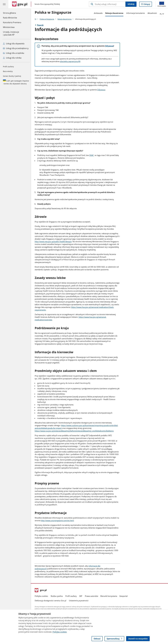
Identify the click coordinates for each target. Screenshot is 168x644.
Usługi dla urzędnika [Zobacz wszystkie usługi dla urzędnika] (14, 53)
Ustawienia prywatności (79, 601)
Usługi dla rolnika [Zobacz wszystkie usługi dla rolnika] (12, 58)
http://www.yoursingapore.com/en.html (58, 521)
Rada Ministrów (10, 18)
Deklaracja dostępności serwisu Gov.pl (51, 601)
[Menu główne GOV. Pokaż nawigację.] (4, 4)
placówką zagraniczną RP (71, 61)
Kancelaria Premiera (12, 22)
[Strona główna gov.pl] (20, 4)
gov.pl (41, 590)
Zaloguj (147, 5)
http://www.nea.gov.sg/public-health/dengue (54, 241)
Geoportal (124, 596)
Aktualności (153, 13)
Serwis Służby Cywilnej (12, 76)
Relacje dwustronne (115, 13)
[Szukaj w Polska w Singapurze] (107, 4)
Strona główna (12, 13)
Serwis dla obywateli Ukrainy (16, 82)
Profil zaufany (8, 67)
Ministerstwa (9, 27)
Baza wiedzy (8, 71)
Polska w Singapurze (54, 12)
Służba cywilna (57, 596)
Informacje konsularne (136, 13)
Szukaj (131, 4)
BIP (81, 596)
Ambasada (99, 13)
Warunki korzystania (109, 596)
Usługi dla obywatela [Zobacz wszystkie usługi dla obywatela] (14, 44)
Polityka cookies (42, 596)
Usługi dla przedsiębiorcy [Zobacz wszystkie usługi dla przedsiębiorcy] (16, 48)
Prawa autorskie (92, 596)
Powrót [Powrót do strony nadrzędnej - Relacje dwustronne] (41, 25)
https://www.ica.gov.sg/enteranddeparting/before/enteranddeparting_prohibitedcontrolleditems (75, 431)
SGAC (92, 155)
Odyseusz (110, 46)
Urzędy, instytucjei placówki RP (11, 33)
